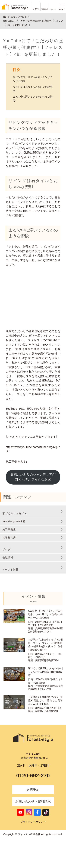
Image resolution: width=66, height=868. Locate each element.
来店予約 (33, 790)
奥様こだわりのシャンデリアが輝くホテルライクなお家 (33, 477)
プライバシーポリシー (33, 822)
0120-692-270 (33, 775)
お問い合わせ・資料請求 (33, 802)
